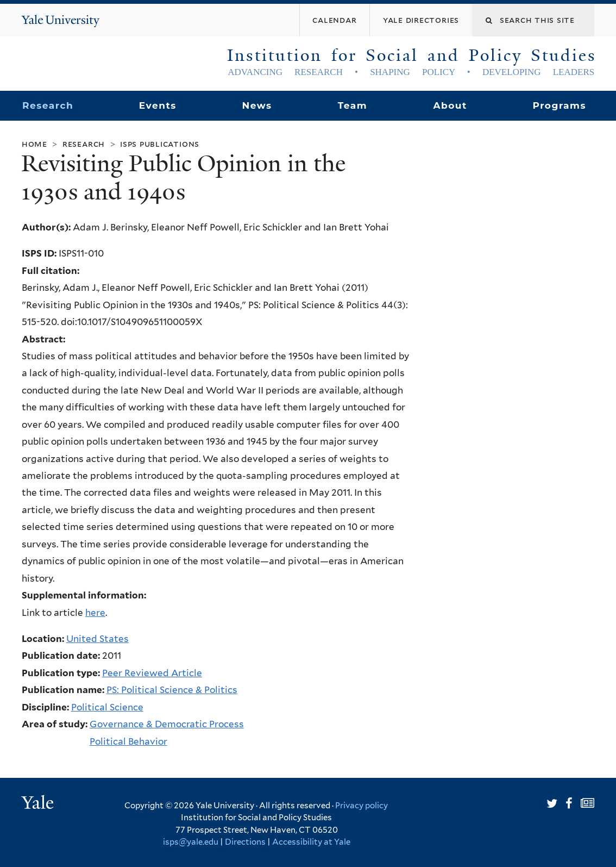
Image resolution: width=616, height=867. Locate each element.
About (450, 105)
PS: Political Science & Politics (172, 690)
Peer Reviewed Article (152, 673)
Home (34, 144)
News (257, 105)
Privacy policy (362, 806)
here (95, 613)
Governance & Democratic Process (167, 724)
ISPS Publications (160, 144)
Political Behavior (128, 741)
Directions (245, 842)
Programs (559, 105)
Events (158, 105)
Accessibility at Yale (311, 842)
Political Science (107, 707)
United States (98, 639)
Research (48, 105)
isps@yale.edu (191, 842)
